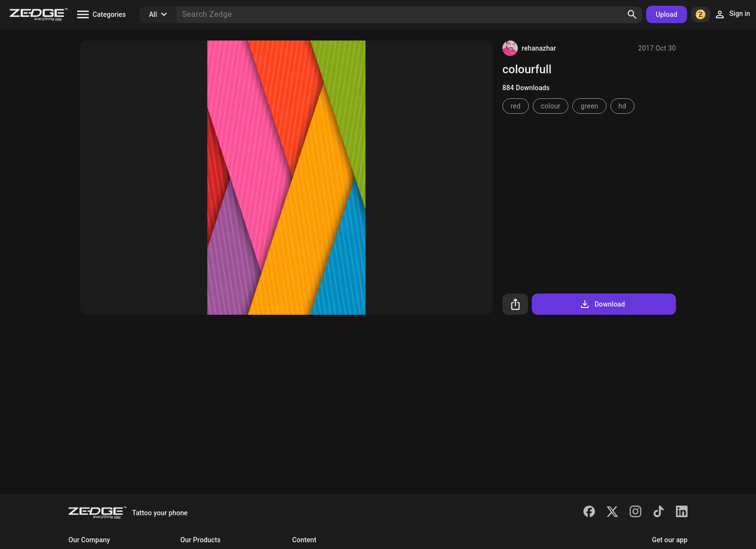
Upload (667, 14)
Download (602, 304)
